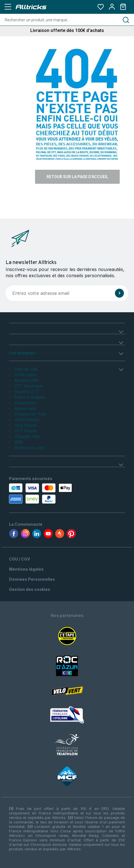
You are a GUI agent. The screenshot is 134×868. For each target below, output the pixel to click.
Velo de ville (26, 369)
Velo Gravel (25, 425)
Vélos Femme (27, 420)
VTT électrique (29, 386)
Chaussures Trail (30, 414)
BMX (19, 442)
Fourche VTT (27, 391)
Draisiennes (25, 403)
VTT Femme (26, 431)
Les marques (22, 353)
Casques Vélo (27, 436)
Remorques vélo (30, 448)
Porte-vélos (26, 375)
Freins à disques (30, 397)
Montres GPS (27, 380)
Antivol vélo (25, 408)
